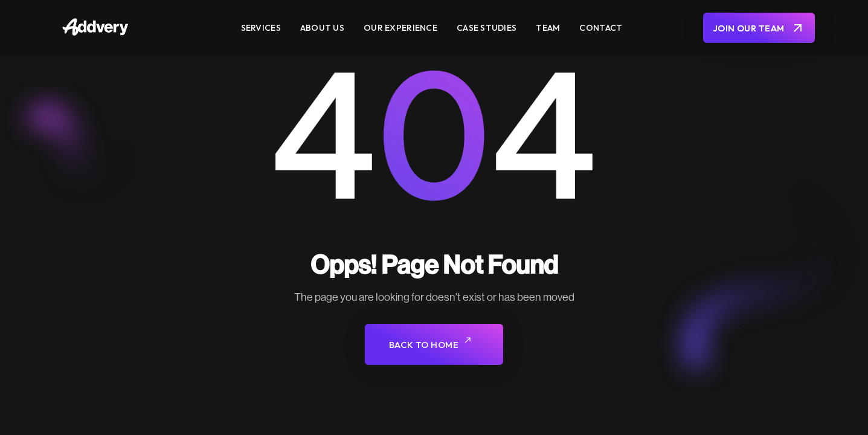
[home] (135, 28)
